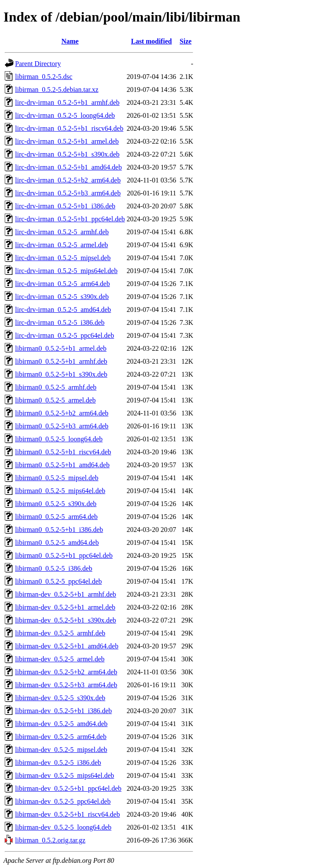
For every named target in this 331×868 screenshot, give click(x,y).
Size (186, 41)
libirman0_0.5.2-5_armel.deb (55, 400)
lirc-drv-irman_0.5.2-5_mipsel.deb (63, 258)
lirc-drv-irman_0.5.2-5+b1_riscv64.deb (69, 128)
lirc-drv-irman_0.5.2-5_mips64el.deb (66, 271)
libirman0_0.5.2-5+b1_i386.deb (59, 530)
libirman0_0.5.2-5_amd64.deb (57, 542)
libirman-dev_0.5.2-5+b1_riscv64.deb (67, 814)
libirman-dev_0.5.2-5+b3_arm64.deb (66, 685)
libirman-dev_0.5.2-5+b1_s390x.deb (66, 620)
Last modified (151, 41)
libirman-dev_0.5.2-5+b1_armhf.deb (66, 594)
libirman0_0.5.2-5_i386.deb (54, 568)
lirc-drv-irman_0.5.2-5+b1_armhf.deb (67, 102)
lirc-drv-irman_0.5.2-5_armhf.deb (62, 232)
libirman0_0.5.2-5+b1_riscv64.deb (63, 452)
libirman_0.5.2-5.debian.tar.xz (57, 90)
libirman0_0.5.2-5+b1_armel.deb (61, 348)
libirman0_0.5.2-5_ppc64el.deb (58, 581)
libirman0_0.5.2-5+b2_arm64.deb (62, 413)
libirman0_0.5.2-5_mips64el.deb (60, 491)
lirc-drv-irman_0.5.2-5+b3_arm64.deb (68, 193)
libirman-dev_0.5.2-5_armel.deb (60, 659)
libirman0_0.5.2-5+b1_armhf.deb (61, 361)
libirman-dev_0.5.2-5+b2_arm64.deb (66, 672)
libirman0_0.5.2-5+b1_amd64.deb (62, 465)
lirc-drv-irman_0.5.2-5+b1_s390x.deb (67, 154)
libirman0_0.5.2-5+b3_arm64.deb (62, 426)
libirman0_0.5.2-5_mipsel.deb (57, 478)
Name (70, 41)
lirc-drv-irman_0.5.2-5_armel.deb (61, 245)
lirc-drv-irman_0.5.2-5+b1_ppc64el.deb (70, 219)
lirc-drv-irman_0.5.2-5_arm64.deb (62, 284)
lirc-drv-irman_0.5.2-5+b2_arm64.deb (68, 180)
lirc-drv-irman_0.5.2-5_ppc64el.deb (65, 335)
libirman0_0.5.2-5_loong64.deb (59, 439)
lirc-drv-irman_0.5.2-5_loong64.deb (65, 115)
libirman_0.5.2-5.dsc (44, 77)
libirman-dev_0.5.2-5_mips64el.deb (65, 775)
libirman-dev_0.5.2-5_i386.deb (58, 763)
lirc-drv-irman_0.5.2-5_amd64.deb (63, 310)
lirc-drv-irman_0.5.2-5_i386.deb (60, 322)
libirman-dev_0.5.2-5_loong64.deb (63, 827)
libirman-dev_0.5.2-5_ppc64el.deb (63, 801)
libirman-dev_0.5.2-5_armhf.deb (60, 633)
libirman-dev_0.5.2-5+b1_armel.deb (65, 607)
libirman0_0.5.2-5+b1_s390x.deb (61, 374)
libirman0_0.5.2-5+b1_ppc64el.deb (64, 555)
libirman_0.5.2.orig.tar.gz (50, 840)
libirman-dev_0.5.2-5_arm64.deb (61, 737)
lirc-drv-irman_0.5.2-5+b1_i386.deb (65, 206)
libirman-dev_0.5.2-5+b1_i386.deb (64, 711)
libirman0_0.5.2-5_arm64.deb (56, 517)
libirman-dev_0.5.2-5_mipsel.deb (61, 750)
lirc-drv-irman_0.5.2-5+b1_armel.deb (67, 141)
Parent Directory (38, 64)
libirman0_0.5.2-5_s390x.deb (56, 504)
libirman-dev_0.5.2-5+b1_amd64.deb (67, 646)
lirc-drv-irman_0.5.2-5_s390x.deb (62, 297)
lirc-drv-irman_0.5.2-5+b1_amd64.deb (69, 167)
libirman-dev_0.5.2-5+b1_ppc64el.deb (68, 788)
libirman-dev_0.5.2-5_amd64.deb (61, 724)
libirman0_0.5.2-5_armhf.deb (56, 387)
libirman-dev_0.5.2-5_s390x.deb (60, 698)
